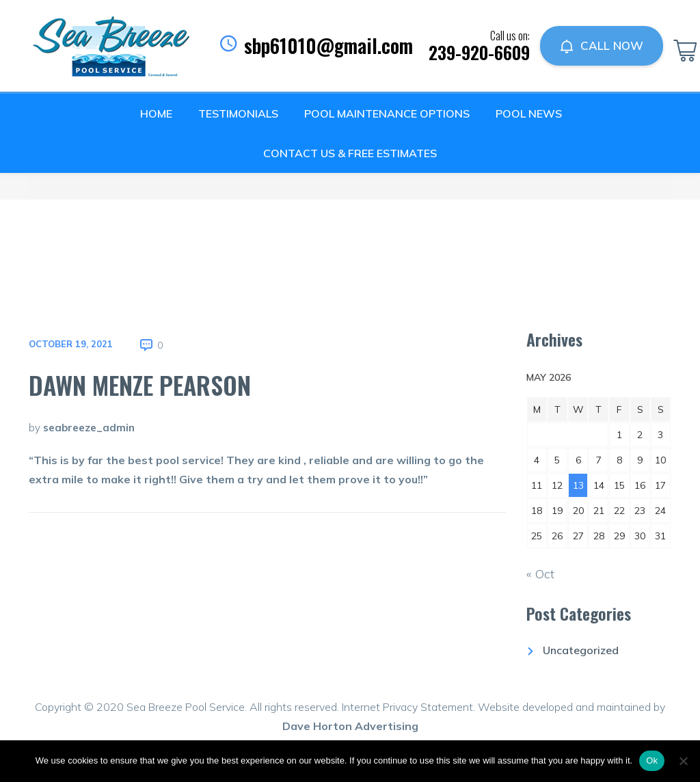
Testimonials (238, 113)
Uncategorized (581, 650)
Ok (652, 760)
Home (156, 113)
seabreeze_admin (89, 428)
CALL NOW (602, 46)
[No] (683, 761)
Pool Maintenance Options (387, 113)
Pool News (529, 113)
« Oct (540, 574)
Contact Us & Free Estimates (350, 153)
